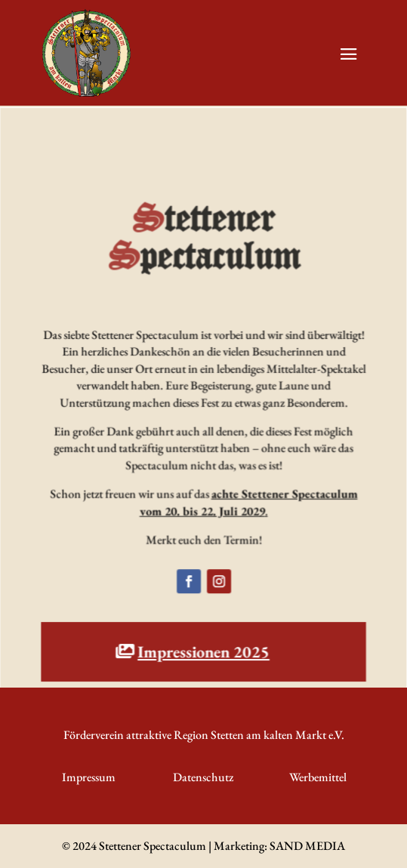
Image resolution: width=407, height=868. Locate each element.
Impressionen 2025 (203, 653)
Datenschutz (203, 777)
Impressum (89, 777)
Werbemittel (318, 777)
